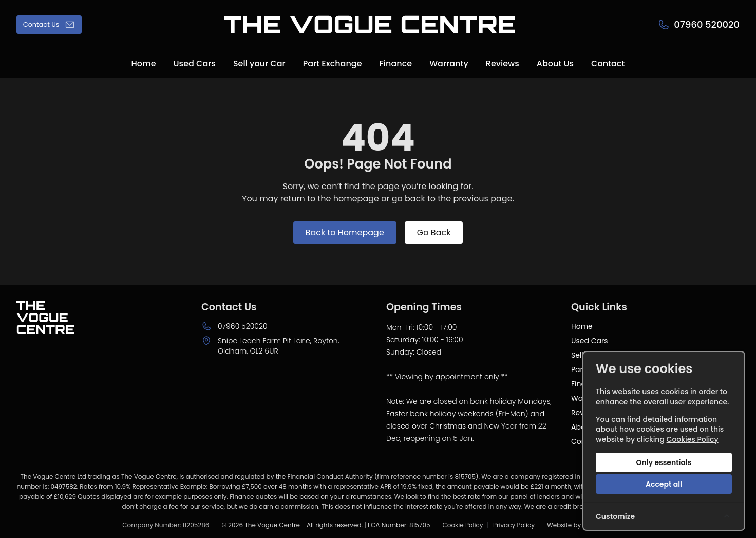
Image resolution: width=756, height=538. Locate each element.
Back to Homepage (345, 233)
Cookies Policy (693, 439)
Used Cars (589, 341)
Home (582, 326)
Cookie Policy (462, 525)
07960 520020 (243, 326)
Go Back (434, 233)
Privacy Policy (514, 525)
